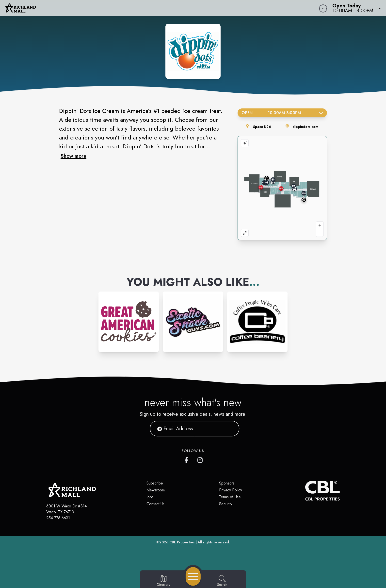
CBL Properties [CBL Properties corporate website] (182, 542)
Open (282, 113)
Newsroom (156, 490)
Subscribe (155, 483)
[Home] (146, 8)
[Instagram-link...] (129, 322)
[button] (355, 8)
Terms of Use (230, 497)
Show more (73, 156)
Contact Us (155, 504)
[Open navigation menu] (193, 576)
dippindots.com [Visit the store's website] (305, 127)
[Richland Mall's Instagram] (200, 459)
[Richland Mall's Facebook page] (188, 459)
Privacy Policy (231, 490)
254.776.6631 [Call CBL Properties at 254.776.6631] (58, 518)
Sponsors (227, 483)
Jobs (150, 497)
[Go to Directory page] (163, 581)
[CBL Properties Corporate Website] (305, 491)
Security (226, 504)
